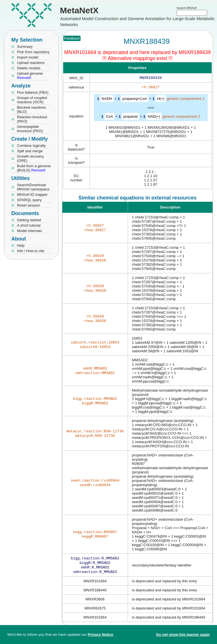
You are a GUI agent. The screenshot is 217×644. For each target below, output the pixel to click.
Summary (25, 47)
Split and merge (30, 151)
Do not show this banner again (183, 635)
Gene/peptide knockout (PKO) (30, 129)
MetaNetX (79, 10)
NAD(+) (154, 117)
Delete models (29, 68)
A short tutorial (29, 225)
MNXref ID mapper (32, 195)
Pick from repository (33, 52)
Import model (28, 57)
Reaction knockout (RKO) (32, 119)
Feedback (72, 38)
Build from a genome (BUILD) (34, 168)
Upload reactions (31, 63)
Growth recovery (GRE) (30, 158)
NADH (107, 100)
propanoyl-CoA (135, 100)
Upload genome (30, 76)
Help (21, 245)
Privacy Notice (101, 635)
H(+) (161, 100)
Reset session (29, 205)
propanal (130, 117)
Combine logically (31, 146)
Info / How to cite (31, 251)
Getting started (29, 220)
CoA (109, 117)
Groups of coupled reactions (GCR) (32, 100)
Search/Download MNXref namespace (33, 187)
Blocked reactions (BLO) (32, 110)
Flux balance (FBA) (33, 92)
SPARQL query (29, 200)
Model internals (29, 231)
